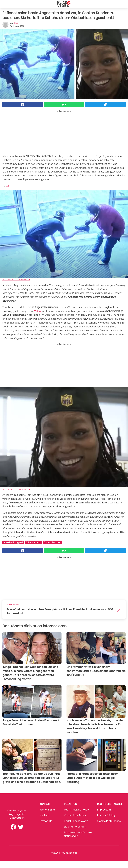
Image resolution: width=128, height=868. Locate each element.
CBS (7, 186)
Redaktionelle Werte (76, 821)
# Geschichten (52, 542)
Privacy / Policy (106, 815)
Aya (16, 23)
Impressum (104, 810)
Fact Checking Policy (76, 810)
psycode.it (46, 821)
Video (37, 311)
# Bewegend (33, 542)
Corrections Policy (75, 815)
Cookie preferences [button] (109, 821)
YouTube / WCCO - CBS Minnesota (16, 280)
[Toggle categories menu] (5, 4)
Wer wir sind (47, 810)
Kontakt (44, 815)
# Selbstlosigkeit (13, 542)
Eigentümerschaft (75, 827)
